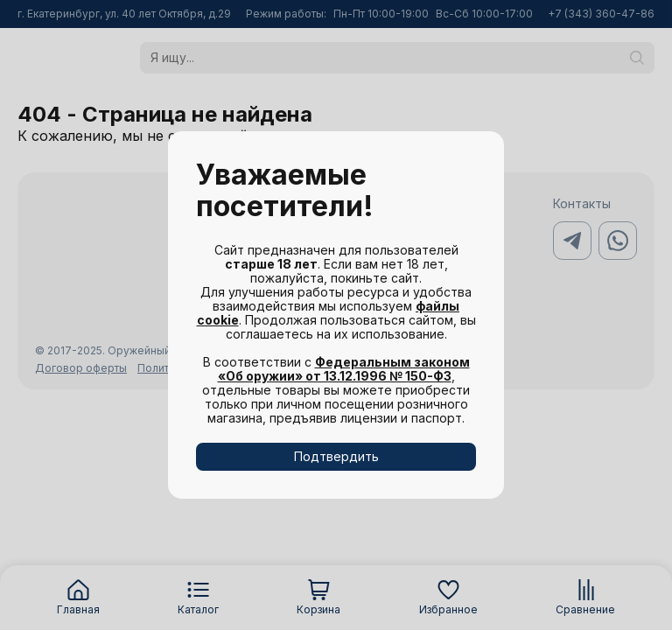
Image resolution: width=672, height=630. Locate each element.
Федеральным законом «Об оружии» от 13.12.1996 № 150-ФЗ (344, 369)
